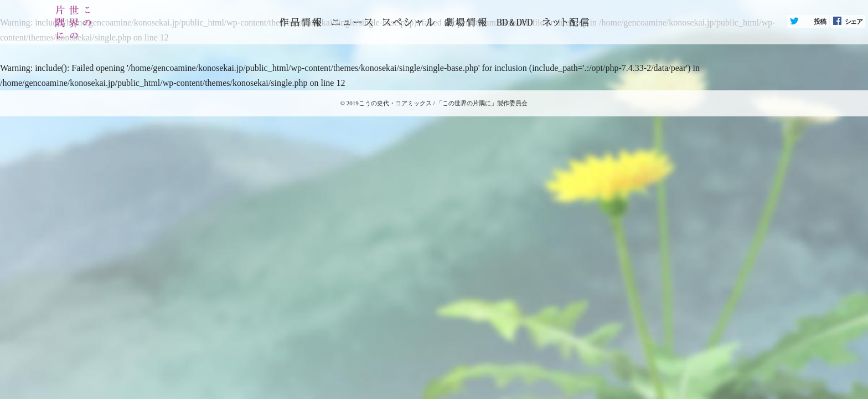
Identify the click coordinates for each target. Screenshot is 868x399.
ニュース (352, 22)
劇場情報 (466, 22)
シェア (854, 22)
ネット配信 (566, 22)
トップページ (301, 22)
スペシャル (409, 22)
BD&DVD (515, 22)
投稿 (820, 22)
